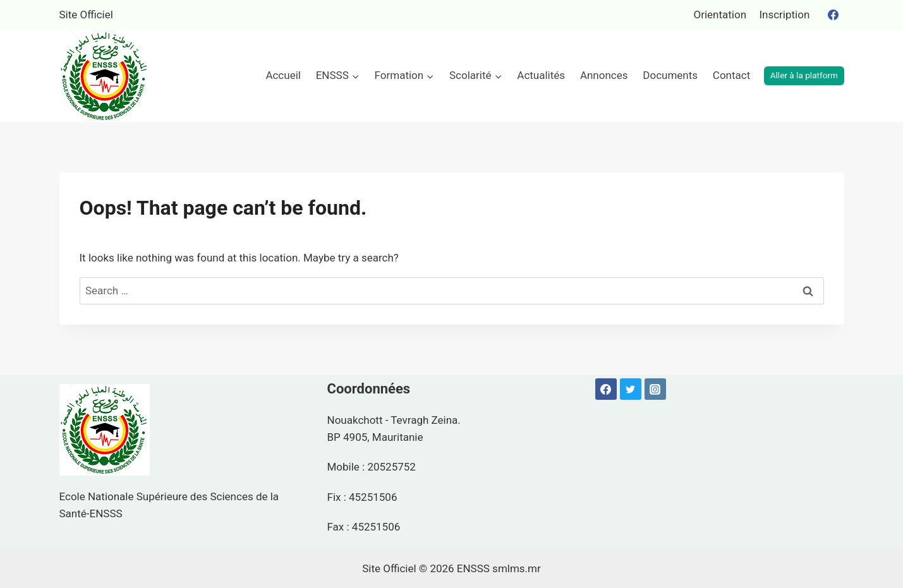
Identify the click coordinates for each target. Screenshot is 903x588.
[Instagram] (655, 389)
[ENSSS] (105, 76)
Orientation (720, 15)
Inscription (784, 15)
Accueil (283, 75)
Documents (670, 75)
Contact (731, 75)
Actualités (541, 75)
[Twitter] (631, 389)
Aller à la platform (804, 75)
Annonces (604, 75)
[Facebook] (833, 15)
